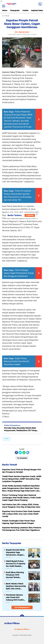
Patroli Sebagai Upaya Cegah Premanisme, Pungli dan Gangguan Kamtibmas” (19, 273)
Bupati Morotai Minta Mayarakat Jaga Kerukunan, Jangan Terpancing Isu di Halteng (15, 552)
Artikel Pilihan (12, 623)
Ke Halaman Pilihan (22, 629)
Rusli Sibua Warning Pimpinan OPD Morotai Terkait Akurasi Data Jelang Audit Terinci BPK (15, 575)
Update (30, 215)
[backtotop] (22, 617)
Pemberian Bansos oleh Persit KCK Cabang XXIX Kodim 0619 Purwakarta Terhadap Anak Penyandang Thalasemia (15, 597)
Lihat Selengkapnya (22, 607)
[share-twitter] (20, 453)
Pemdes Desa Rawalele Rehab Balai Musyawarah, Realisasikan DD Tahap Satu (20, 429)
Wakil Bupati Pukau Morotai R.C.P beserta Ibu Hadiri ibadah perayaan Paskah (16, 564)
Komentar (22, 458)
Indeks (25, 10)
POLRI (6, 439)
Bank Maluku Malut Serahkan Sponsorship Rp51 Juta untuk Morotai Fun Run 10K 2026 (16, 586)
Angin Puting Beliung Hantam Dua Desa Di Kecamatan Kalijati (16, 361)
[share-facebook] (16, 453)
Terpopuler (15, 10)
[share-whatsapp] (24, 453)
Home (5, 10)
